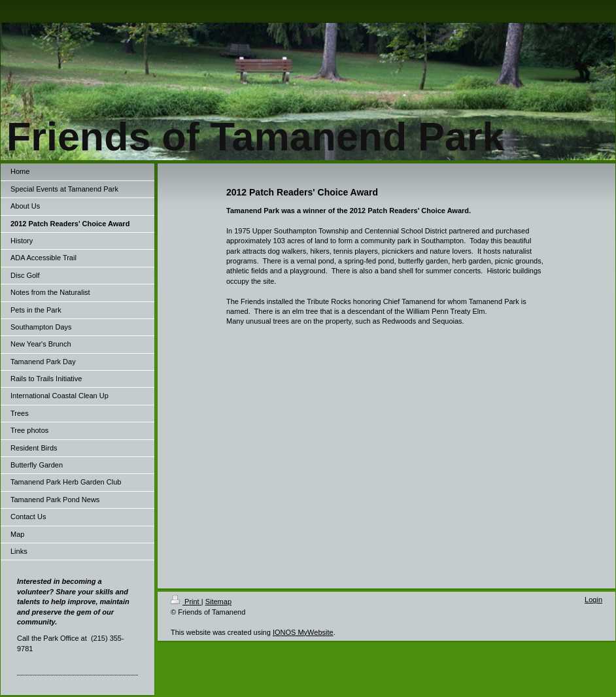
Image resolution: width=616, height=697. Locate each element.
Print (186, 602)
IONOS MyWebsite (303, 632)
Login (593, 600)
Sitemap (218, 602)
